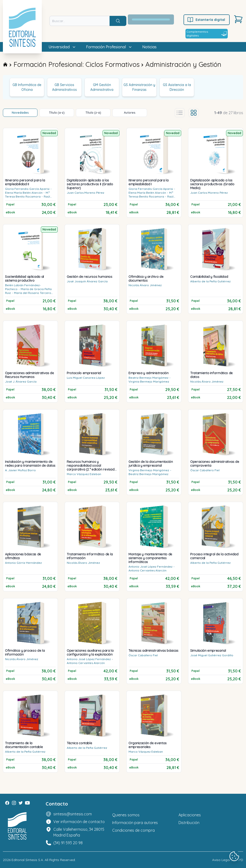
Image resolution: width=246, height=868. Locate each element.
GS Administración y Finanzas (139, 87)
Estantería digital (206, 20)
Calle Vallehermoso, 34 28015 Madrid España (79, 832)
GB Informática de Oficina (27, 87)
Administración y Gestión (183, 64)
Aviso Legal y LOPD (228, 860)
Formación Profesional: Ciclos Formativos (77, 64)
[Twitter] (21, 803)
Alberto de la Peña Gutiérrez (210, 281)
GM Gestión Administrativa (102, 87)
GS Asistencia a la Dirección (177, 87)
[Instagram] (14, 803)
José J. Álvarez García (21, 381)
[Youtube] (27, 803)
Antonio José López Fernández (151, 567)
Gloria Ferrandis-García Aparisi (27, 189)
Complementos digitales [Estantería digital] (207, 34)
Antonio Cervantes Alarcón (148, 570)
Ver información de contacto (79, 822)
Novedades (20, 113)
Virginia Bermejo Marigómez (149, 381)
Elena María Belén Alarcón (24, 193)
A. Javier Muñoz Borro (20, 470)
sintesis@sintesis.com (73, 814)
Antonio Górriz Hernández (23, 563)
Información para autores (135, 823)
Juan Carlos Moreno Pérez (86, 193)
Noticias (149, 47)
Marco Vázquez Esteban (84, 474)
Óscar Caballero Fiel (205, 470)
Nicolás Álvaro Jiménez (145, 285)
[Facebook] (7, 803)
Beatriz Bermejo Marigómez (148, 378)
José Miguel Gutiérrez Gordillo (212, 655)
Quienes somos (126, 815)
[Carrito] (238, 19)
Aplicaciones (190, 815)
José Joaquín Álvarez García (87, 281)
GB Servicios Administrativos (65, 87)
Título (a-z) (57, 113)
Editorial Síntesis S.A (27, 860)
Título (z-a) (93, 113)
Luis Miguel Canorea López (86, 378)
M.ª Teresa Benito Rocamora (27, 195)
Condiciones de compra (133, 830)
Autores (130, 113)
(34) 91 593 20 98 (68, 843)
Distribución (189, 823)
